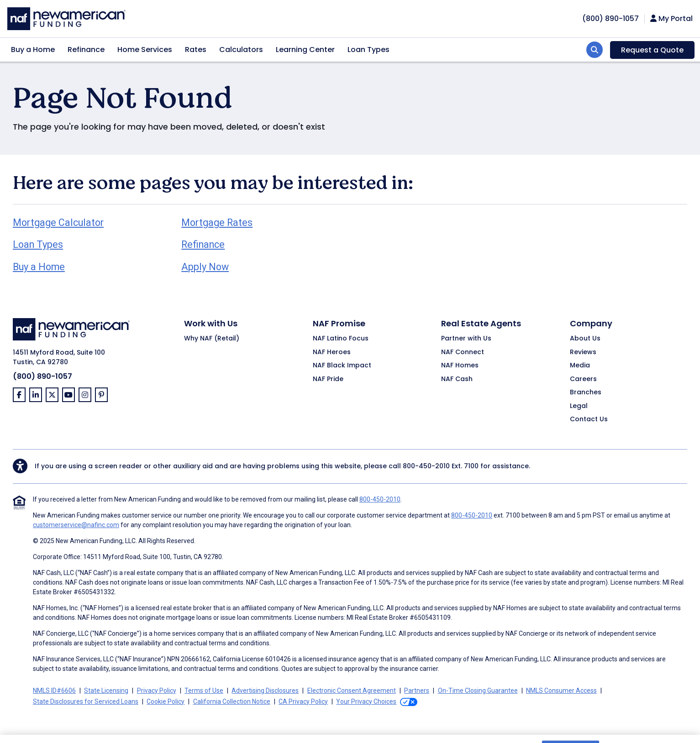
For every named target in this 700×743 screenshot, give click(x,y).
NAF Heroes (332, 352)
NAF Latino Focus (341, 339)
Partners (417, 691)
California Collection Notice (232, 701)
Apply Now (205, 267)
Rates (196, 50)
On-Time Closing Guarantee (478, 691)
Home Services (145, 50)
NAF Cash (457, 379)
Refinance (86, 50)
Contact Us (589, 419)
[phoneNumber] (611, 18)
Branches (586, 392)
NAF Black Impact (342, 366)
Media (580, 366)
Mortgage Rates (217, 222)
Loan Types (368, 50)
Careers (583, 379)
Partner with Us (466, 339)
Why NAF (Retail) (212, 339)
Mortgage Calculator (58, 222)
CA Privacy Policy (303, 701)
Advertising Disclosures (265, 691)
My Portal (671, 19)
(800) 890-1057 (42, 376)
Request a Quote (652, 50)
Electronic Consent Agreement (352, 691)
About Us (585, 339)
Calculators (241, 50)
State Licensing (106, 691)
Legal (579, 406)
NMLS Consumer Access (561, 691)
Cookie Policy (166, 701)
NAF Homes (460, 366)
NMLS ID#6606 (54, 691)
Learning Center (305, 50)
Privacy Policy (157, 691)
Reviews (583, 352)
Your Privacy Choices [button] (366, 701)
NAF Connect (463, 352)
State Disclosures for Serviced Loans (86, 701)
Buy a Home (33, 50)
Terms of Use (204, 691)
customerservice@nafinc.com (76, 525)
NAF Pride (328, 379)
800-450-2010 (426, 466)
